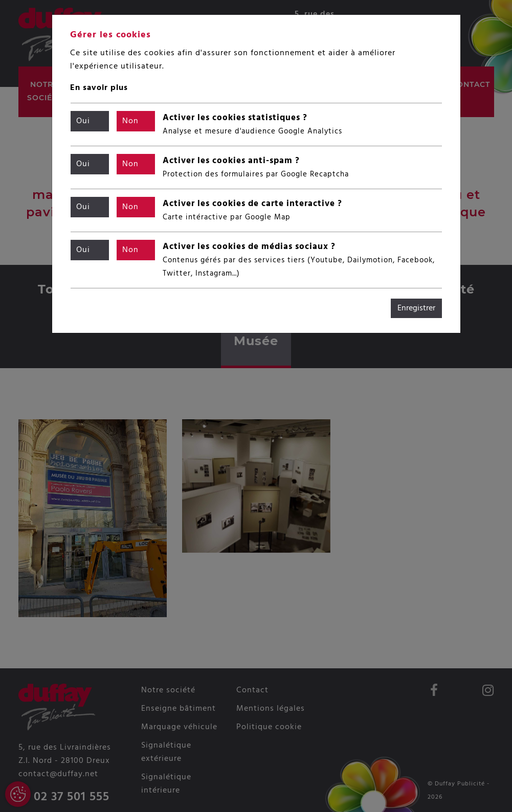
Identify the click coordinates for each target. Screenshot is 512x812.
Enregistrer (416, 308)
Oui (83, 121)
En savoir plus (99, 88)
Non (130, 121)
